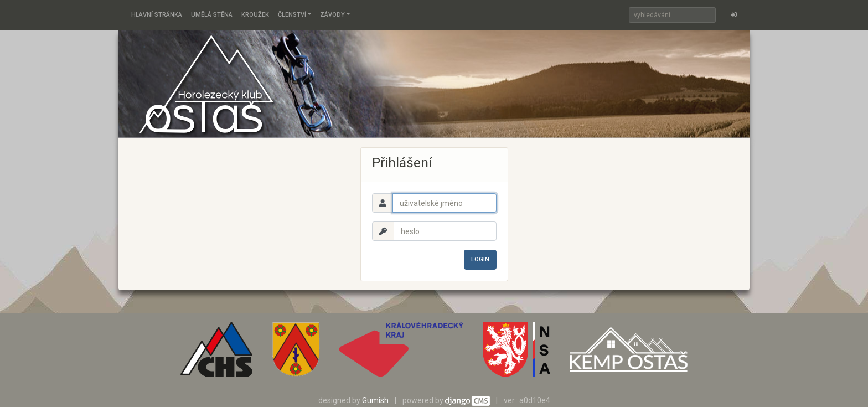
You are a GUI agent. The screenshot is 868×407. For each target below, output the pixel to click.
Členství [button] (292, 15)
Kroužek (255, 15)
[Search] (672, 15)
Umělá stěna (212, 15)
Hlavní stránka (157, 15)
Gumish (375, 400)
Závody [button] (332, 15)
